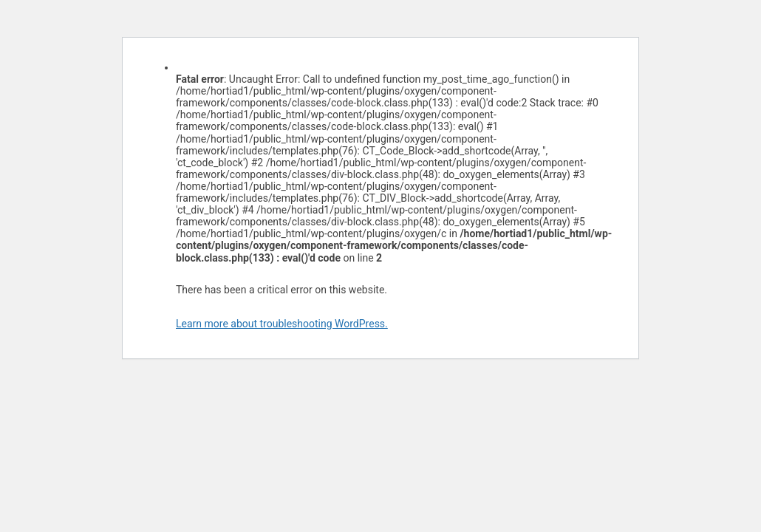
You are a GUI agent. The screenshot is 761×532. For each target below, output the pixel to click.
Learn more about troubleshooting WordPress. (282, 324)
